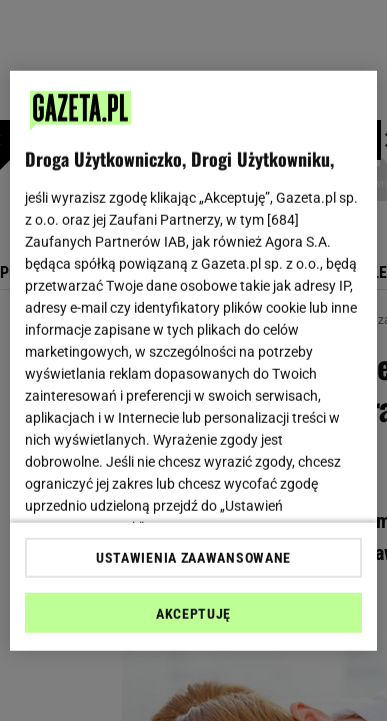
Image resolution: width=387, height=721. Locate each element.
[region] (194, 360)
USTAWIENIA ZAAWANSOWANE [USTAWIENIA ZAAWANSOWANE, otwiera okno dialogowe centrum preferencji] (193, 558)
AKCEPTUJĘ (193, 614)
